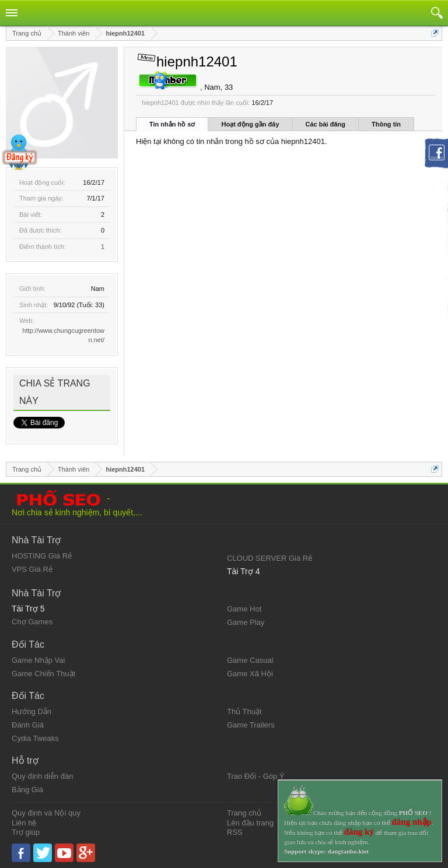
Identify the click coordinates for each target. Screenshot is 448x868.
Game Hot (244, 609)
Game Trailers (251, 725)
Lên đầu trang (250, 823)
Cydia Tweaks (35, 738)
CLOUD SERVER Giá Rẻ (269, 558)
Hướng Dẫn (32, 711)
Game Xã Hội (250, 674)
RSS (235, 832)
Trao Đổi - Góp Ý (256, 776)
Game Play (246, 622)
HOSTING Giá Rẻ (42, 556)
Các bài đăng (325, 124)
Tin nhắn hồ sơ (172, 124)
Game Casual (250, 660)
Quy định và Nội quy (46, 813)
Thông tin (386, 124)
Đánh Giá (28, 725)
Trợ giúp (26, 832)
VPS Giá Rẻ (32, 569)
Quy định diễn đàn (42, 776)
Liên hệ (24, 823)
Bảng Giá (27, 790)
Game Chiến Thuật (43, 674)
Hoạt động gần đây (250, 124)
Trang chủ (244, 813)
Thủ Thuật (244, 711)
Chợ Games (32, 622)
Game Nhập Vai (38, 660)
